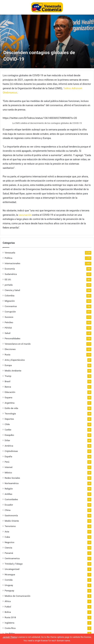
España (8, 456)
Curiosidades (11, 499)
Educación (10, 392)
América (9, 446)
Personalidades (12, 338)
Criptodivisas (11, 451)
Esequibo (9, 435)
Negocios (9, 542)
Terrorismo (10, 526)
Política (8, 258)
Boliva (8, 612)
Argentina (10, 403)
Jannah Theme (10, 637)
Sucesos (9, 317)
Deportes (9, 419)
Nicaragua (10, 574)
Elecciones (10, 349)
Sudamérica (11, 274)
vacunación (25, 215)
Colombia (9, 296)
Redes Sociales (12, 478)
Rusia (7, 355)
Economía (10, 269)
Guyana (8, 397)
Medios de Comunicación (17, 596)
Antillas (8, 494)
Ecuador (9, 505)
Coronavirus (11, 306)
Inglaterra (9, 623)
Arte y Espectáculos (15, 360)
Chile (7, 424)
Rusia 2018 (10, 617)
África (8, 601)
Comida (9, 580)
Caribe (8, 430)
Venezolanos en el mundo (18, 344)
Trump (8, 376)
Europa (8, 365)
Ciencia (8, 548)
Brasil (7, 381)
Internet (9, 467)
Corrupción (10, 312)
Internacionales (12, 263)
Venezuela (10, 253)
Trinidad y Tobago (14, 564)
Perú (7, 462)
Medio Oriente (12, 521)
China (8, 510)
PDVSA (8, 328)
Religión (9, 489)
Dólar (7, 440)
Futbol (8, 607)
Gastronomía (11, 515)
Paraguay (9, 591)
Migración (10, 301)
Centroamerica (12, 558)
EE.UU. (8, 279)
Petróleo (9, 322)
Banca (8, 387)
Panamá (9, 553)
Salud (7, 333)
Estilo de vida (11, 408)
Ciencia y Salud (12, 290)
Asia (7, 532)
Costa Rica (10, 628)
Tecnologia (10, 414)
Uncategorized (12, 569)
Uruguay (9, 585)
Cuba (7, 537)
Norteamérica (12, 483)
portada (9, 285)
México (8, 473)
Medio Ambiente (13, 371)
